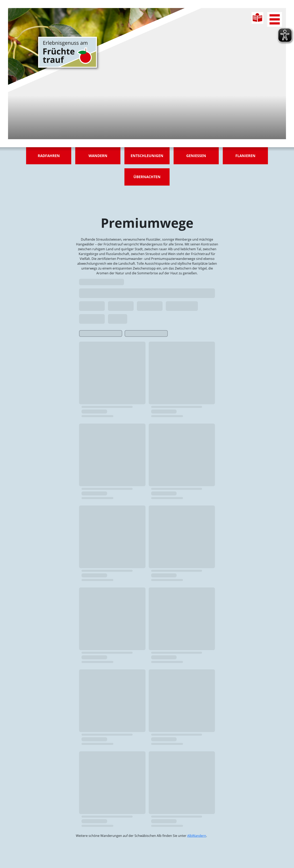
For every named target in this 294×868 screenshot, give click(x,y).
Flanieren (245, 156)
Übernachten (147, 177)
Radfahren (49, 156)
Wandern (98, 156)
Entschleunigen (147, 156)
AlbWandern (197, 836)
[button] (9, 859)
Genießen (196, 156)
